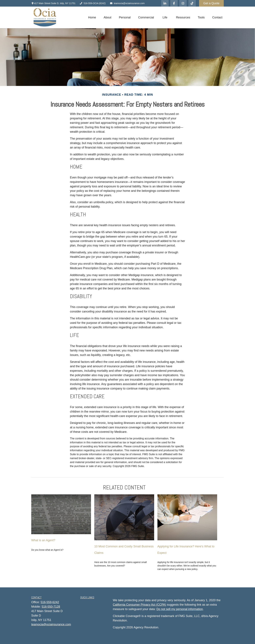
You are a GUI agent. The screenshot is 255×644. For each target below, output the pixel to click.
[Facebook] (174, 3)
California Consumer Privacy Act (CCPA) (140, 605)
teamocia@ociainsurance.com (127, 3)
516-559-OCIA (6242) (93, 3)
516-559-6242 (50, 602)
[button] (92, 17)
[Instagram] (183, 3)
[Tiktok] (192, 3)
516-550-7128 (51, 607)
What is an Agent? (43, 540)
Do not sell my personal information (180, 609)
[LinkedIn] (165, 3)
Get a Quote (211, 3)
